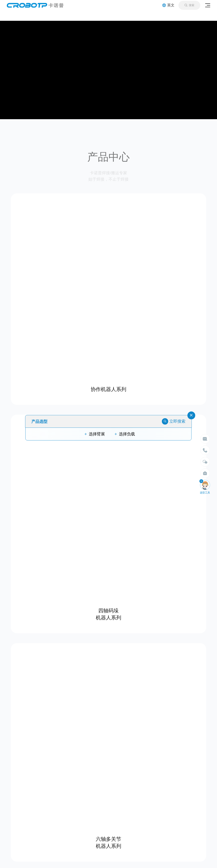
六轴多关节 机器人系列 (108, 841)
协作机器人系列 (108, 388)
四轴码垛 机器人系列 (108, 613)
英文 (168, 5)
